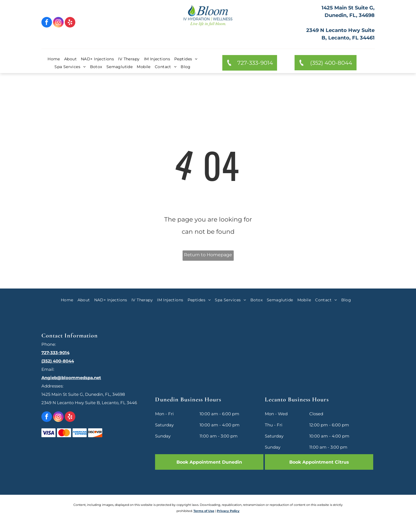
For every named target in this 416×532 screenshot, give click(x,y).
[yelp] (70, 23)
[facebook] (47, 23)
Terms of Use (204, 511)
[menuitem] (56, 59)
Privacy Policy (228, 511)
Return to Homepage (208, 255)
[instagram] (58, 23)
